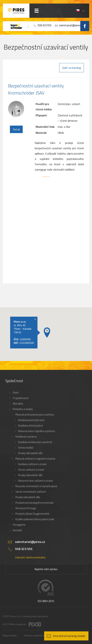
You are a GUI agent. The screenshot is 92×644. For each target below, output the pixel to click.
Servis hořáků (26, 448)
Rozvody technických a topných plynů (36, 486)
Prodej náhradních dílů (30, 453)
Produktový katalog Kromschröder (35, 503)
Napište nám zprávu (46, 569)
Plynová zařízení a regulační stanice (35, 459)
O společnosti (21, 398)
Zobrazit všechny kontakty (30, 557)
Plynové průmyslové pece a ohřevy (35, 415)
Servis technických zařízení (31, 492)
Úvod (16, 393)
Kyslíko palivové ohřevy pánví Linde (35, 519)
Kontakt (17, 530)
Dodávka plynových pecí (31, 420)
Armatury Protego (26, 508)
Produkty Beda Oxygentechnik (32, 514)
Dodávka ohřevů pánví (30, 426)
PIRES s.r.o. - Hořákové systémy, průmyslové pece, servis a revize (16, 11)
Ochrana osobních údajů (36, 635)
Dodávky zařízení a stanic (32, 464)
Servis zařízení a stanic (31, 470)
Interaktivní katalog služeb (69, 636)
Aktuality (18, 404)
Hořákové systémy (26, 437)
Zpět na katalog (72, 68)
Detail (16, 129)
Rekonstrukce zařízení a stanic (36, 481)
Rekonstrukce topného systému (37, 431)
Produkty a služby (23, 409)
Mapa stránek (10, 635)
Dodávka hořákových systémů (35, 442)
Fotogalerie (19, 525)
